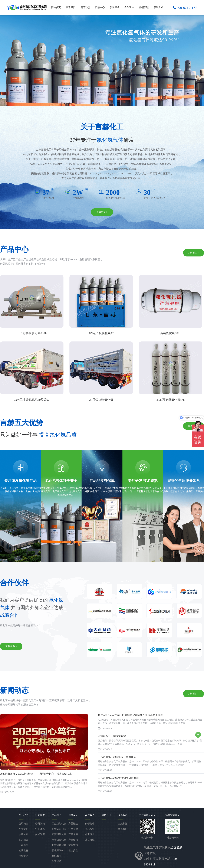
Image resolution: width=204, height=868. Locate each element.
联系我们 (123, 829)
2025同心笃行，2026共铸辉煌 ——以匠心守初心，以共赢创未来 (36, 774)
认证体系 (23, 834)
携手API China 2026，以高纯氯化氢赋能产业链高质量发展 (130, 715)
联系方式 (158, 7)
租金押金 (73, 850)
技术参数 (73, 829)
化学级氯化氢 (59, 829)
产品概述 (73, 824)
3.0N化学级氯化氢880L (32, 333)
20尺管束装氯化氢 (101, 400)
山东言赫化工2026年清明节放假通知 (118, 778)
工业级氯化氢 (59, 824)
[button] (93, 103)
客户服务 (23, 840)
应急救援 (123, 824)
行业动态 (40, 829)
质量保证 (115, 7)
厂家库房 (23, 845)
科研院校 (90, 824)
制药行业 (90, 829)
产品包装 (73, 834)
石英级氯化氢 (59, 834)
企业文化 (23, 829)
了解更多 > (102, 212)
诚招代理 (144, 7)
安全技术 (73, 845)
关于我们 (71, 7)
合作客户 (129, 7)
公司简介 (23, 824)
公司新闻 (40, 824)
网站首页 (56, 7)
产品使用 (73, 840)
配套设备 (57, 861)
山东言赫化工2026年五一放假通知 (117, 757)
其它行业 (90, 840)
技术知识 (40, 834)
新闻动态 (85, 7)
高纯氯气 (57, 856)
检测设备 (23, 850)
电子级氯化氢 (59, 840)
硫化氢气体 (58, 850)
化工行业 (90, 834)
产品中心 (100, 7)
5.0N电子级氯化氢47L (101, 333)
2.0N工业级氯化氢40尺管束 (32, 400)
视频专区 (23, 856)
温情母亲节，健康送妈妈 (112, 736)
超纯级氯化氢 (59, 845)
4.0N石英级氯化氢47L (171, 400)
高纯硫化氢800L (171, 333)
